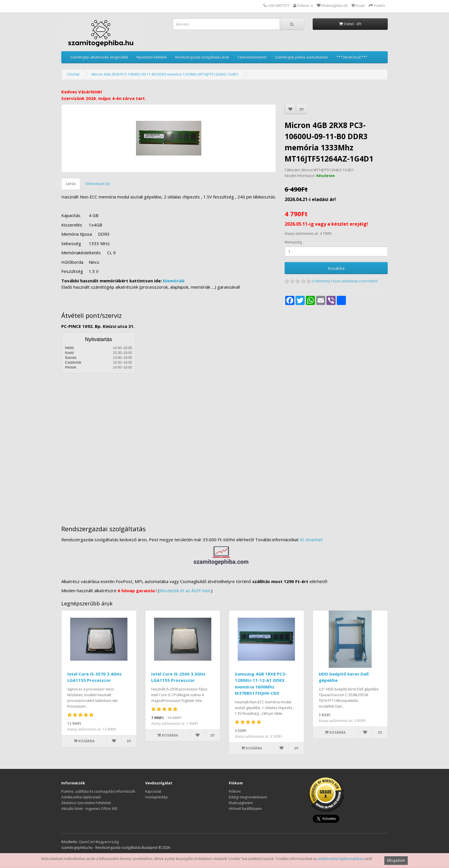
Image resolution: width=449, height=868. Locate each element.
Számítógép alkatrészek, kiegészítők (99, 57)
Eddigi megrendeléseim (248, 797)
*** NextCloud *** (352, 57)
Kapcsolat (153, 791)
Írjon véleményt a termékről (355, 281)
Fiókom (235, 791)
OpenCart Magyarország (99, 842)
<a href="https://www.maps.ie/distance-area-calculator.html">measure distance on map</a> (224, 445)
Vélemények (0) (98, 184)
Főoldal (73, 74)
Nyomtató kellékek (152, 57)
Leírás (71, 184)
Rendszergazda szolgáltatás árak (202, 57)
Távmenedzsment (252, 57)
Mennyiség (293, 242)
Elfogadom (396, 860)
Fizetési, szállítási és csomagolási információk (98, 791)
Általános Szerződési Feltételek (86, 803)
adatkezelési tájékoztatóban (341, 859)
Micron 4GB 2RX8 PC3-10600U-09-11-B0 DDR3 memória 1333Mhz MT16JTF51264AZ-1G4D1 (165, 74)
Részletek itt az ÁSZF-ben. (185, 591)
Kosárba (336, 268)
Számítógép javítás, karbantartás (301, 57)
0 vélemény (321, 281)
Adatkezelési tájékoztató (81, 797)
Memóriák (174, 281)
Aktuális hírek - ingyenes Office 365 (89, 809)
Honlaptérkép (156, 797)
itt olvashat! (311, 540)
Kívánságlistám (241, 803)
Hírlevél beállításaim (245, 809)
